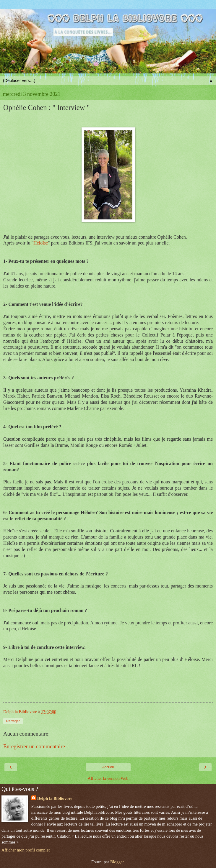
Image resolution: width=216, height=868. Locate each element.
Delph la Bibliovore (55, 798)
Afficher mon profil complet (26, 850)
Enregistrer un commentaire (34, 746)
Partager (13, 721)
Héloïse (41, 243)
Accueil (108, 767)
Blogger (117, 862)
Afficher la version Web (108, 778)
